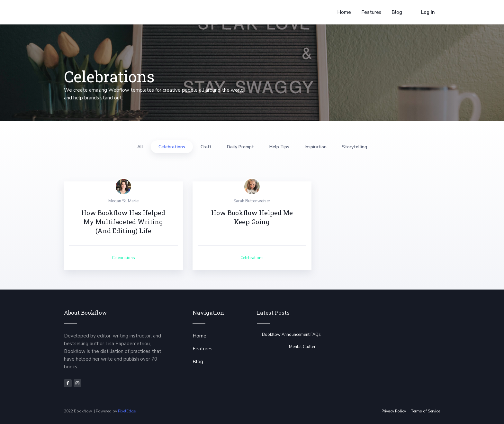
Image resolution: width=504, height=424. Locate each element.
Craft (206, 147)
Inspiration (316, 147)
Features (203, 349)
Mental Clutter (302, 347)
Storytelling (355, 147)
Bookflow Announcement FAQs (291, 335)
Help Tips (279, 147)
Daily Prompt (240, 147)
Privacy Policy (394, 411)
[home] (87, 12)
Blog (198, 362)
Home (199, 336)
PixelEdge (127, 411)
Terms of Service (426, 411)
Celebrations (172, 147)
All (140, 147)
